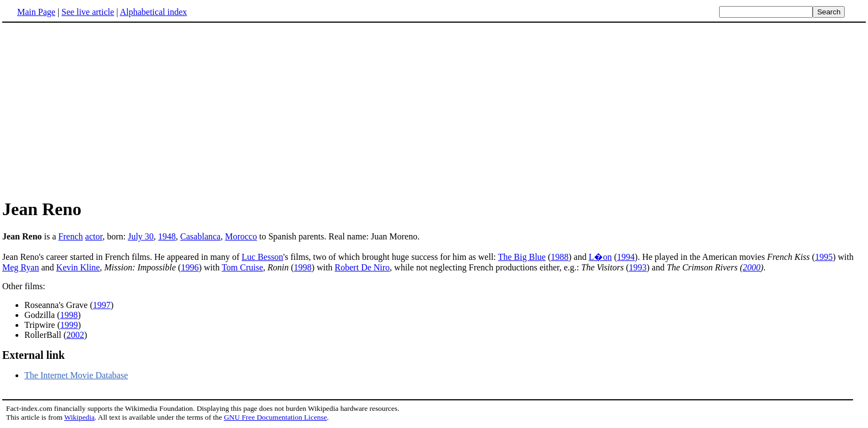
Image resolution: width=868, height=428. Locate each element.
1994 (626, 257)
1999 (69, 325)
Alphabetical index (153, 12)
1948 (167, 236)
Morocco (241, 236)
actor (94, 236)
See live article (88, 12)
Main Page (36, 12)
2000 (752, 267)
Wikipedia (79, 417)
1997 (102, 305)
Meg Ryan (20, 267)
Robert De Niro (363, 267)
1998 (303, 267)
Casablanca (201, 236)
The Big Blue (521, 257)
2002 (75, 335)
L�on (600, 257)
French (70, 236)
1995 (824, 257)
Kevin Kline (78, 267)
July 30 (141, 236)
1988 (560, 257)
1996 (190, 267)
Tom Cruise (242, 267)
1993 (638, 267)
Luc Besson (263, 257)
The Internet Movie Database (76, 375)
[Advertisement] (95, 110)
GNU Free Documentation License (275, 417)
